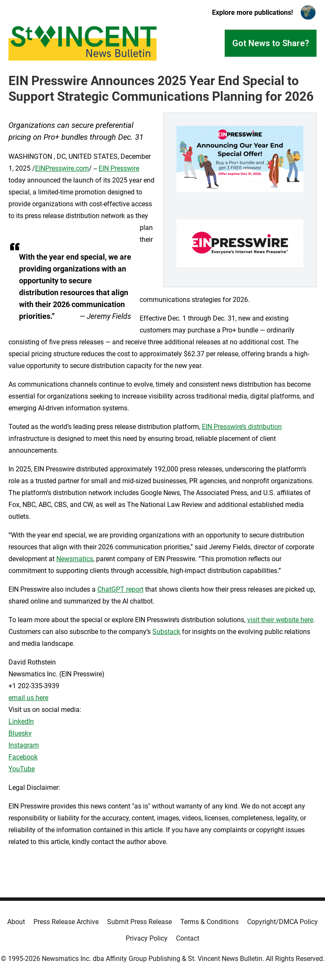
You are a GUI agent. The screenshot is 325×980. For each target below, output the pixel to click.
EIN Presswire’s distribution (242, 427)
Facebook (23, 757)
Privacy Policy (147, 938)
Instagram (24, 745)
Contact (188, 938)
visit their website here (280, 620)
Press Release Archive (66, 922)
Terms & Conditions (209, 922)
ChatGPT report (120, 589)
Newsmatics (75, 559)
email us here (28, 698)
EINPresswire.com (62, 168)
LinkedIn (21, 721)
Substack (166, 632)
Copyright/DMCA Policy (282, 922)
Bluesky (20, 733)
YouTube (22, 769)
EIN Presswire (119, 168)
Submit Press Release (139, 922)
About (16, 922)
